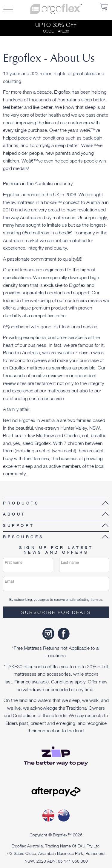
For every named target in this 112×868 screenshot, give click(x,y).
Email (9, 581)
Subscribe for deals (56, 612)
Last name (70, 563)
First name (14, 563)
